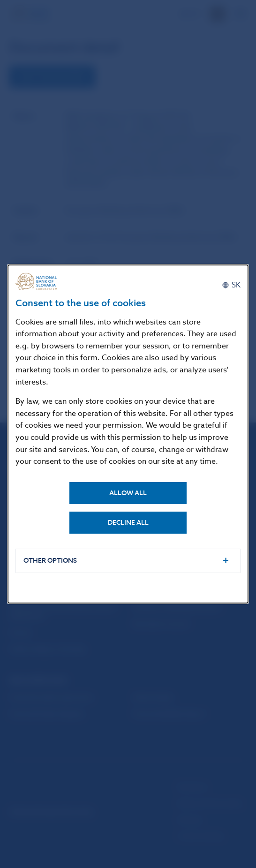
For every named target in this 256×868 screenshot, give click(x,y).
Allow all (128, 493)
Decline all (128, 523)
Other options (50, 561)
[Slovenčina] (231, 285)
